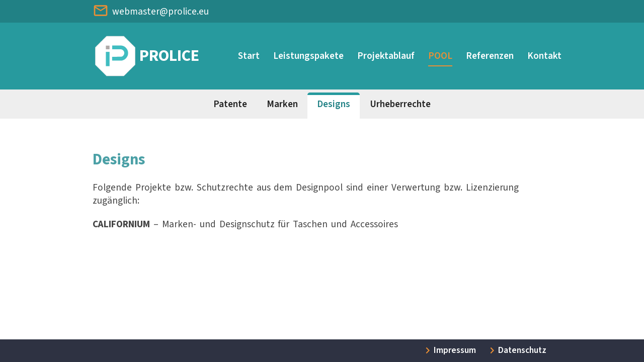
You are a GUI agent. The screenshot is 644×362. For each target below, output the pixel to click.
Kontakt (544, 56)
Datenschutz (522, 350)
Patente (230, 104)
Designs (334, 104)
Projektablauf (386, 56)
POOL (440, 56)
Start (249, 56)
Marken (282, 104)
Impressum (455, 350)
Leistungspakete (308, 56)
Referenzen (490, 56)
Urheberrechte (400, 104)
